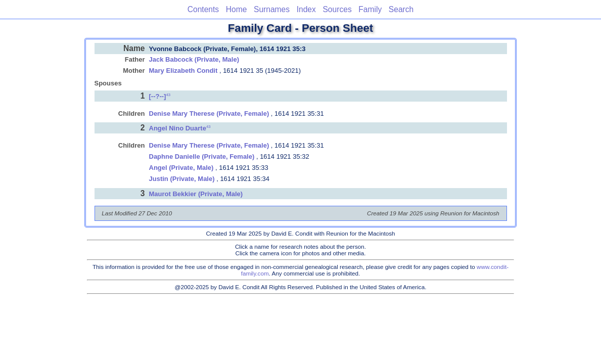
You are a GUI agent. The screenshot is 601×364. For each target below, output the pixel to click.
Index (306, 9)
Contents (203, 9)
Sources (337, 9)
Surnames (272, 9)
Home (237, 9)
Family (370, 9)
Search (401, 9)
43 (168, 94)
